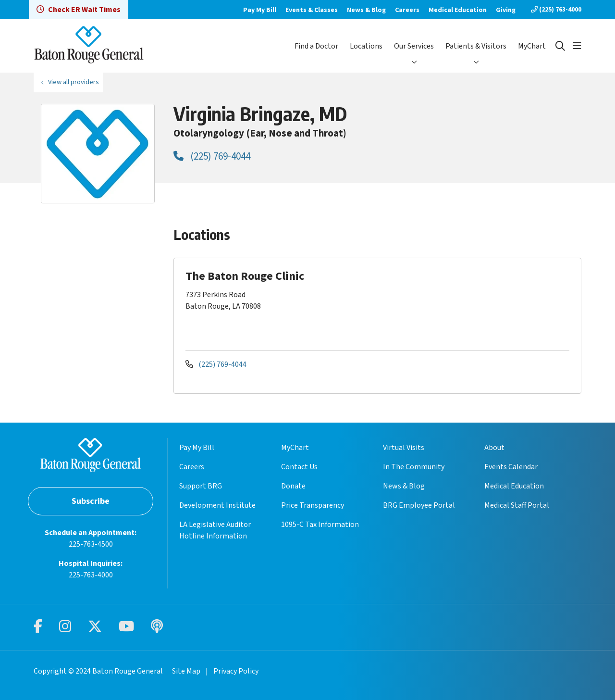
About (494, 448)
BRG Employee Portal (419, 505)
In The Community (414, 467)
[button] (577, 46)
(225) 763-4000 (556, 10)
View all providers (74, 82)
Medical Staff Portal (517, 505)
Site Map (186, 671)
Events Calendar (511, 467)
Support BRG (201, 486)
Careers (407, 10)
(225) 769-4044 (212, 156)
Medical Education (458, 10)
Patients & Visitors (476, 46)
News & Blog (366, 10)
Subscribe (91, 501)
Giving (506, 10)
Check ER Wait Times (79, 10)
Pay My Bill (260, 10)
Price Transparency (313, 505)
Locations (366, 46)
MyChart (532, 46)
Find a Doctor (316, 46)
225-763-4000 (91, 575)
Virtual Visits (404, 448)
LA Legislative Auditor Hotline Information (215, 530)
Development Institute (217, 505)
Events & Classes (312, 10)
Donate (293, 486)
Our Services (414, 46)
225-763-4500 (91, 544)
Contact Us (299, 467)
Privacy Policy (236, 671)
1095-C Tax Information (320, 525)
